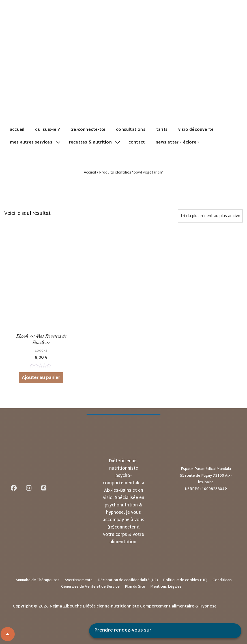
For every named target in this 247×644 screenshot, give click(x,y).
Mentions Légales (166, 587)
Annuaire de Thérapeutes (37, 580)
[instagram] (29, 488)
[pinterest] (44, 488)
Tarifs (162, 130)
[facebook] (14, 488)
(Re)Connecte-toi (88, 130)
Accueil (17, 130)
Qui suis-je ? (47, 130)
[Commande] (210, 216)
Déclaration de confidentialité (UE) (128, 580)
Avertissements (79, 580)
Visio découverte (196, 130)
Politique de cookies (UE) (185, 580)
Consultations (131, 130)
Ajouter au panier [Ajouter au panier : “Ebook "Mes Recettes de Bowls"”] (41, 378)
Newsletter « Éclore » (177, 142)
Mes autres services (36, 142)
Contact (137, 142)
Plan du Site (135, 587)
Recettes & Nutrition (95, 142)
